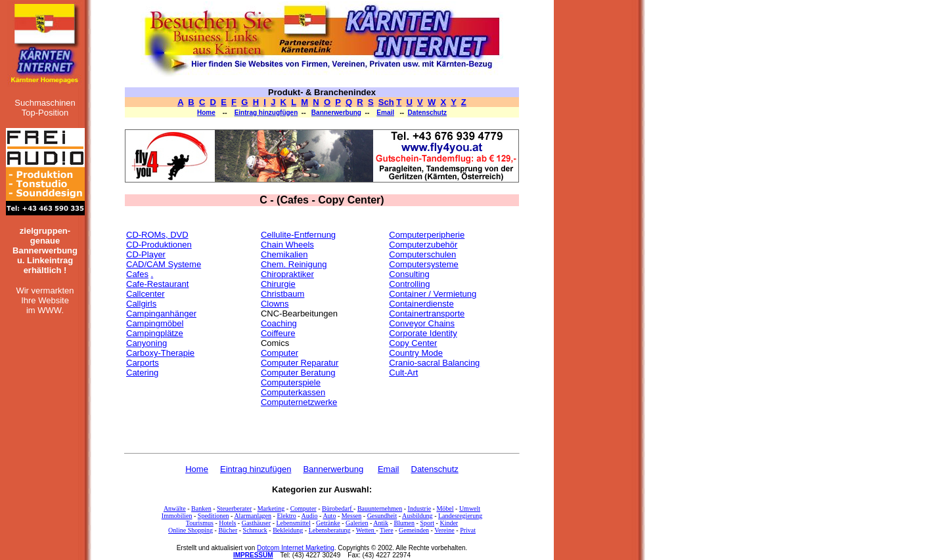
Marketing (271, 508)
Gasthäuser (256, 523)
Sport (427, 523)
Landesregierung (460, 516)
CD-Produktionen (159, 245)
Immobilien (177, 516)
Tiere (387, 530)
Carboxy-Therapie (160, 353)
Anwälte (175, 508)
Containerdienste (421, 304)
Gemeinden (414, 530)
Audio (310, 516)
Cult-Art (403, 373)
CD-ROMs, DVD (157, 235)
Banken (201, 508)
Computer (280, 353)
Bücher (228, 530)
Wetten (366, 530)
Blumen (404, 523)
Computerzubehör (423, 245)
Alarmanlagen (253, 516)
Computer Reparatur (300, 363)
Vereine (444, 530)
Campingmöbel (155, 323)
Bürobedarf (338, 508)
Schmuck (255, 530)
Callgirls (141, 304)
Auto (329, 516)
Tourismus (200, 523)
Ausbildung (417, 516)
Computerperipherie (427, 235)
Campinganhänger (161, 313)
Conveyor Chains (422, 323)
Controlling (409, 284)
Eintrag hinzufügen (256, 469)
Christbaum (282, 294)
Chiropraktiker (287, 274)
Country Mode (416, 353)
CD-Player (146, 254)
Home (206, 113)
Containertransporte (427, 313)
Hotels (227, 523)
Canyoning (146, 343)
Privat (468, 530)
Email (385, 113)
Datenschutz (427, 113)
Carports (143, 363)
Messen (352, 516)
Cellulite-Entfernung (298, 235)
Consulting (409, 274)
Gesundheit (382, 516)
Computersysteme (423, 264)
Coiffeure (278, 333)
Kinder (449, 523)
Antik (381, 523)
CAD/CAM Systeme (164, 264)
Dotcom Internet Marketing (296, 548)
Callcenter (146, 294)
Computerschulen (422, 254)
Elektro (286, 516)
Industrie (420, 508)
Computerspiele (291, 382)
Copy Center (413, 343)
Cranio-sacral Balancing (434, 363)
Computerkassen (293, 392)
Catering (142, 373)
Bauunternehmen (380, 508)
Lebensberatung (330, 530)
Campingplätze (155, 333)
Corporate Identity (423, 333)
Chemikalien (284, 254)
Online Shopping (191, 530)
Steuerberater (234, 508)
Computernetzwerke (299, 402)
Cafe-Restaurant (157, 284)
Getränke (328, 523)
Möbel (445, 508)
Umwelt (470, 508)
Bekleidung (288, 530)
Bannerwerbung (336, 113)
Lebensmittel (293, 523)
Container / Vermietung (433, 294)
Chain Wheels (287, 245)
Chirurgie (278, 284)
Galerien (357, 523)
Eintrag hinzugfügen (266, 113)
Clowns (275, 304)
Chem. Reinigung (294, 264)
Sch (386, 102)
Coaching (279, 323)
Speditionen (214, 516)
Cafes (137, 274)
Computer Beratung (298, 373)
